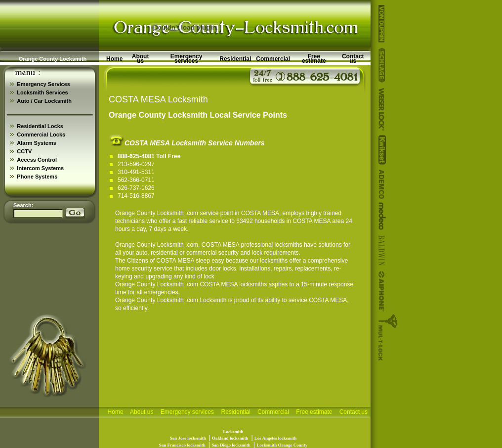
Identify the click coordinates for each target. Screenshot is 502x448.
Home (114, 59)
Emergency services (187, 59)
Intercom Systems (40, 168)
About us (141, 59)
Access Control (37, 160)
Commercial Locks (41, 134)
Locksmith (213, 300)
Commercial (273, 59)
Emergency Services (43, 84)
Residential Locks (40, 126)
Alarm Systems (37, 143)
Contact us (353, 59)
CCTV (24, 151)
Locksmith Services (42, 92)
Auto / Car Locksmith (44, 101)
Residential (235, 59)
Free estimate (314, 59)
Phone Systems (37, 177)
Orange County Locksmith (149, 213)
